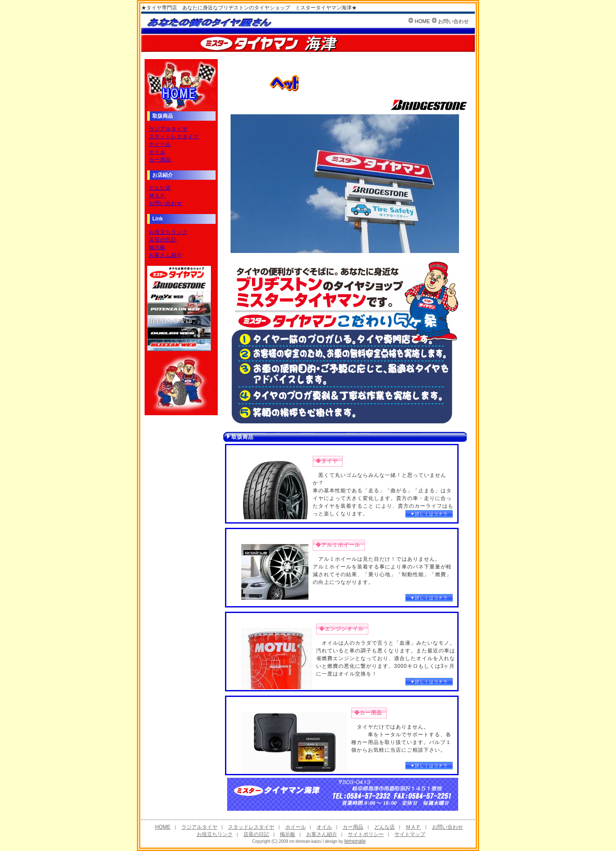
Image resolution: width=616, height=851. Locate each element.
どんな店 (160, 188)
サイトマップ (410, 834)
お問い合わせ (453, 21)
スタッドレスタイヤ (174, 137)
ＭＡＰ (157, 196)
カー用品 (160, 160)
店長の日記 (163, 240)
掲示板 (157, 247)
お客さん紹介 (166, 255)
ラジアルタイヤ (168, 129)
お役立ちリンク (168, 232)
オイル (157, 152)
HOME (422, 21)
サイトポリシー (366, 834)
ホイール (160, 144)
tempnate (355, 841)
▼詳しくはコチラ (429, 514)
